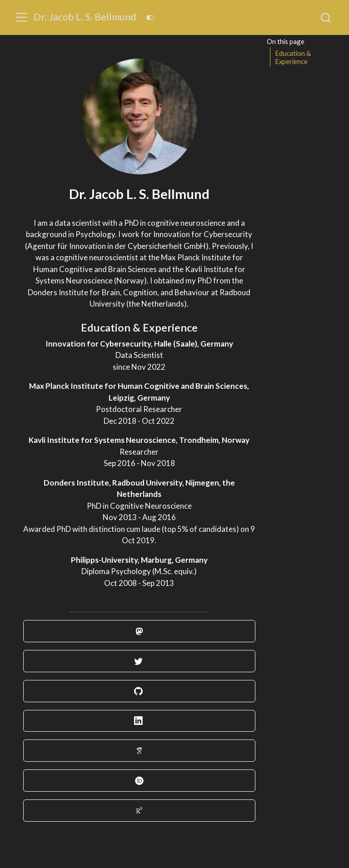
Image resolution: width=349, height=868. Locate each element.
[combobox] (326, 17)
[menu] (21, 17)
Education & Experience (293, 57)
